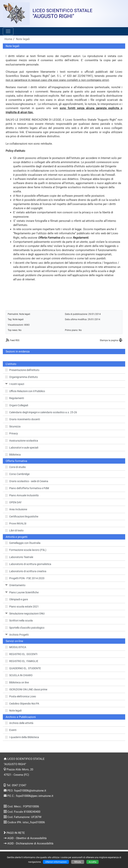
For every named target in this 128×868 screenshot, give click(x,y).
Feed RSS (15, 340)
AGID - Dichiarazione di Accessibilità (30, 843)
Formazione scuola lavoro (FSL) (26, 550)
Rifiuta (78, 862)
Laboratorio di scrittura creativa (26, 571)
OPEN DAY (13, 502)
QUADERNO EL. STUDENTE (23, 668)
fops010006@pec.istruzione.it (35, 796)
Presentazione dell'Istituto (22, 370)
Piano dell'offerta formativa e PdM (27, 488)
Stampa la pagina (109, 340)
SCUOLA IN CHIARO (19, 675)
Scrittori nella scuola (19, 621)
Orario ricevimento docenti (22, 419)
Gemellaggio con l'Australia (23, 543)
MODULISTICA (16, 647)
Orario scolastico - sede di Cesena (27, 481)
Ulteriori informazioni (56, 862)
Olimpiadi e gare (16, 599)
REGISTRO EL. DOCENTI (21, 654)
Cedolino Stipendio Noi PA (22, 704)
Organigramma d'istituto (21, 377)
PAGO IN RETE (16, 833)
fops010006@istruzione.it (30, 791)
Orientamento (15, 585)
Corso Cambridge (17, 474)
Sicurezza (13, 426)
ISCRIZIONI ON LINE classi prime (26, 689)
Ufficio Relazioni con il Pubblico (25, 391)
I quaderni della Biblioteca (22, 737)
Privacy (11, 433)
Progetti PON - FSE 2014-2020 (25, 578)
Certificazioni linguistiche (22, 516)
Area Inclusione (16, 509)
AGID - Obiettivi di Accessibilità (27, 838)
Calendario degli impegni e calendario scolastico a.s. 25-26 (41, 412)
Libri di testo (14, 530)
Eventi (11, 730)
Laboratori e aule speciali (22, 448)
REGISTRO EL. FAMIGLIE (22, 661)
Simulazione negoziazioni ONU (25, 614)
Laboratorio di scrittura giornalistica (28, 564)
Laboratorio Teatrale (19, 557)
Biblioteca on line (17, 682)
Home (8, 39)
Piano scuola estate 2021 (22, 607)
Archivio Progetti (17, 635)
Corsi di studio (15, 467)
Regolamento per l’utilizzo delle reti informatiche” (45, 233)
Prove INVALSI (16, 523)
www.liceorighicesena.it (21, 104)
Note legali (23, 39)
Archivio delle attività (19, 723)
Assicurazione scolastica (22, 441)
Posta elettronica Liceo (21, 696)
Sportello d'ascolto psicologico (25, 628)
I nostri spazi (15, 384)
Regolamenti (14, 398)
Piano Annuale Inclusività (22, 495)
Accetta (93, 862)
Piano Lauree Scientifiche (22, 592)
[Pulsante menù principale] (8, 31)
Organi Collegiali (17, 405)
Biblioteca (13, 455)
